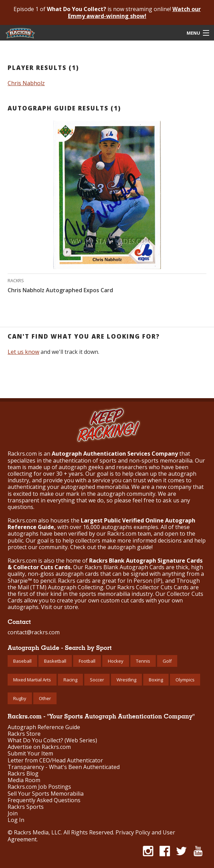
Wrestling (126, 680)
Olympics (185, 680)
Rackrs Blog (23, 774)
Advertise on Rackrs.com (39, 747)
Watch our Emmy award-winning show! (134, 12)
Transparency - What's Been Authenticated (64, 767)
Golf (167, 661)
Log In (16, 820)
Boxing (156, 680)
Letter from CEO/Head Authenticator (55, 760)
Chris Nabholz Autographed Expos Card (60, 290)
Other (45, 698)
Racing (70, 680)
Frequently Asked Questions (44, 800)
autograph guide (130, 547)
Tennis (143, 661)
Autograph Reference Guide (44, 727)
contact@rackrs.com (34, 632)
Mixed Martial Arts (32, 680)
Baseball (22, 661)
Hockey (116, 661)
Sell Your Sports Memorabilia (46, 794)
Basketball (55, 661)
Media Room (24, 780)
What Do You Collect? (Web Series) (52, 740)
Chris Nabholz (26, 83)
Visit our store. (60, 607)
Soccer (97, 680)
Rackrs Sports (26, 807)
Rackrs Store (24, 734)
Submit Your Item (30, 754)
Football (87, 661)
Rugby (20, 698)
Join (13, 813)
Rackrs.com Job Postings (39, 787)
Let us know (23, 352)
